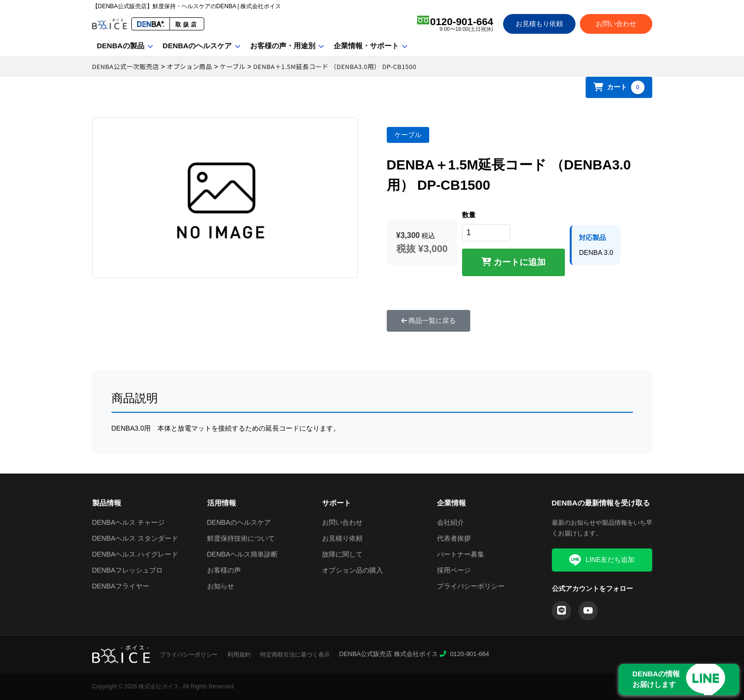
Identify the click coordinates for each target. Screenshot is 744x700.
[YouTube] (588, 611)
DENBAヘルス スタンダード (135, 538)
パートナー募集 (461, 554)
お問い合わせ (616, 24)
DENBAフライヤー (121, 586)
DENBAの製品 (121, 46)
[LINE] (562, 611)
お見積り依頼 (342, 538)
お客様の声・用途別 (283, 46)
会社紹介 (450, 522)
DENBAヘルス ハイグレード (135, 554)
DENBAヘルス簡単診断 (242, 554)
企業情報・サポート (366, 46)
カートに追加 (513, 262)
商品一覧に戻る (429, 321)
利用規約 (239, 655)
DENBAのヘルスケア (197, 46)
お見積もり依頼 (539, 24)
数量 (469, 215)
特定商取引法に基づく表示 (295, 655)
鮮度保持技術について (241, 538)
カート (619, 87)
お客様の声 (224, 570)
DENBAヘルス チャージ (128, 522)
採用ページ (454, 570)
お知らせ (221, 586)
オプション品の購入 (352, 570)
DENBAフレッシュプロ (127, 570)
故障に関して (342, 554)
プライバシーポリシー (471, 586)
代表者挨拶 (454, 538)
